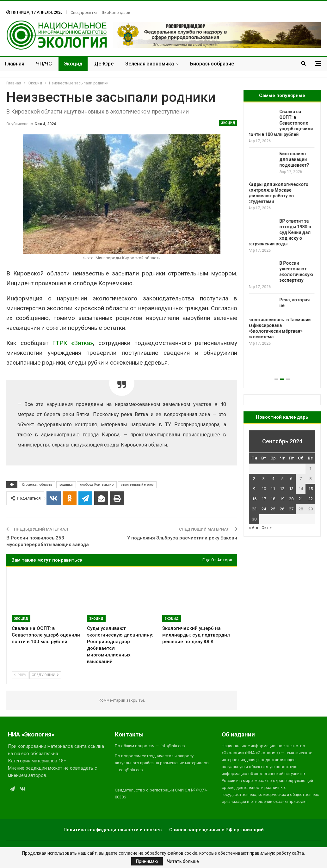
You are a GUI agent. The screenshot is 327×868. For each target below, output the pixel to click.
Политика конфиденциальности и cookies (113, 830)
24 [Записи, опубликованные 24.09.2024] (264, 509)
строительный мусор (137, 485)
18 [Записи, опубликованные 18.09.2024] (273, 499)
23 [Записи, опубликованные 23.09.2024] (254, 509)
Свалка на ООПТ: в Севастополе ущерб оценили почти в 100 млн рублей (281, 123)
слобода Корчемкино (97, 485)
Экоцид (73, 64)
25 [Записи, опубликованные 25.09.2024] (273, 509)
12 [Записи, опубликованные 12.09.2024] (282, 489)
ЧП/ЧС (44, 64)
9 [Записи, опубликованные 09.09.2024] (254, 489)
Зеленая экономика (150, 64)
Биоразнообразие (212, 64)
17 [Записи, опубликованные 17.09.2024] (264, 499)
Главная (15, 64)
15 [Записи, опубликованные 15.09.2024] (311, 489)
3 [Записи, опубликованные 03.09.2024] (264, 479)
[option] (282, 228)
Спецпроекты (84, 12)
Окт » (267, 528)
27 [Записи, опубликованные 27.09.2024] (291, 509)
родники (66, 485)
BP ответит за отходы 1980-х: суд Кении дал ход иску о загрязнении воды (281, 232)
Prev (20, 675)
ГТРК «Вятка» (73, 343)
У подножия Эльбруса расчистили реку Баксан (182, 538)
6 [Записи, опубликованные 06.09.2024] (291, 479)
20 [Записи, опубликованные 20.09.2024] (291, 499)
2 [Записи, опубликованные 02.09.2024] (254, 479)
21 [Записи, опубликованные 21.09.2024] (301, 499)
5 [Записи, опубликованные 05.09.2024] (282, 479)
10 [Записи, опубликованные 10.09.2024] (264, 489)
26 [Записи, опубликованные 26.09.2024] (282, 509)
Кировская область (37, 485)
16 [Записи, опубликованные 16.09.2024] (254, 499)
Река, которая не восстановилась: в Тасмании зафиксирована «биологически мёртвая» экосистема (280, 318)
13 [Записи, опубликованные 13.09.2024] (291, 489)
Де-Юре (104, 64)
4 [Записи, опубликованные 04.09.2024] (273, 479)
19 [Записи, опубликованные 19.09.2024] (282, 499)
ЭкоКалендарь (116, 12)
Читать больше (183, 861)
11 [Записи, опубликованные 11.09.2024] (273, 489)
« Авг (254, 528)
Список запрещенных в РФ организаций (216, 830)
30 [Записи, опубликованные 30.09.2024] (254, 519)
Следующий (45, 675)
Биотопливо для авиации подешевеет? (295, 159)
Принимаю (147, 861)
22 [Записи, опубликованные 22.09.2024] (311, 499)
